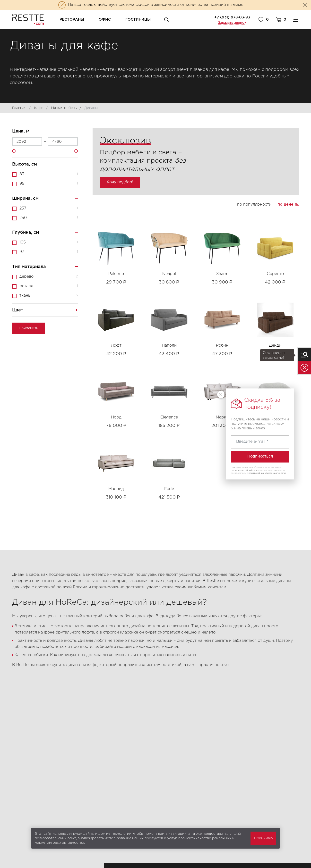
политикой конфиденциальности (267, 473)
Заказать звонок (232, 23)
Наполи (169, 346)
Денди (275, 346)
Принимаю (263, 838)
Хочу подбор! (120, 182)
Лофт (116, 346)
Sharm (222, 274)
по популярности (254, 204)
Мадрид (116, 489)
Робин (222, 346)
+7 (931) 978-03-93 (232, 17)
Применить (28, 328)
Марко (222, 417)
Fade (169, 489)
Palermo (116, 274)
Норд (116, 417)
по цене (285, 204)
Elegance (169, 417)
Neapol (169, 274)
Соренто (275, 274)
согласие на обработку (244, 470)
